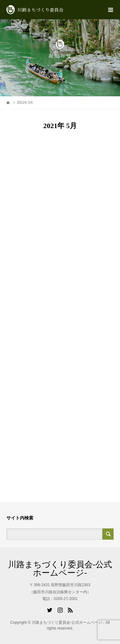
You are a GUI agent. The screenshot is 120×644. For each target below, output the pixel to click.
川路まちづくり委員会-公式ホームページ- (60, 569)
